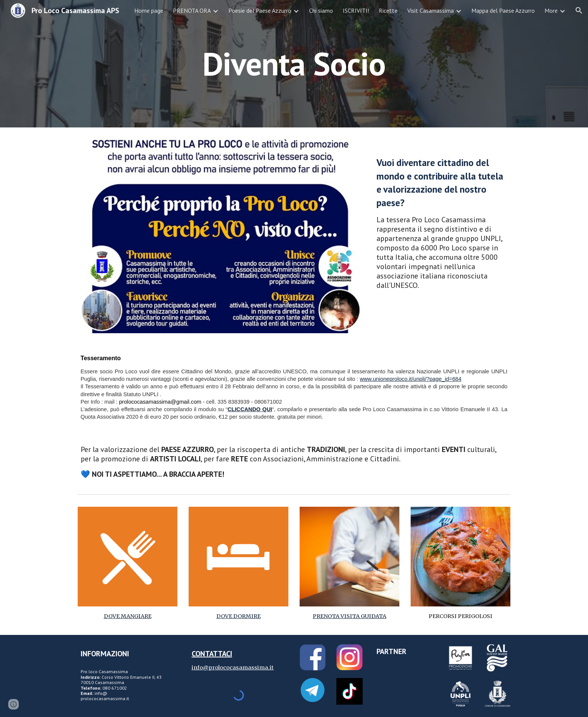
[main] (294, 64)
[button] (579, 10)
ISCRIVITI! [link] (356, 10)
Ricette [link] (388, 10)
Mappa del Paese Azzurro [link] (503, 10)
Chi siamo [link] (321, 10)
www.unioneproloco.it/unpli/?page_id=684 (410, 379)
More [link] (551, 10)
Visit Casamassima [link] (430, 10)
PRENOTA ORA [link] (192, 10)
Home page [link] (149, 10)
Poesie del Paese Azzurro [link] (260, 10)
